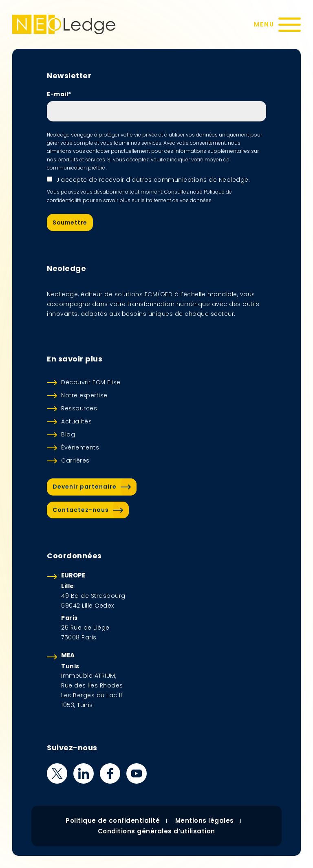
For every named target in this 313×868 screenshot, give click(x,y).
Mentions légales (205, 821)
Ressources (79, 408)
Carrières (75, 460)
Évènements (80, 447)
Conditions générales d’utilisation (156, 831)
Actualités (76, 421)
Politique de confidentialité (113, 821)
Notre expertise (84, 395)
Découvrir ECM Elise (91, 382)
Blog (68, 434)
